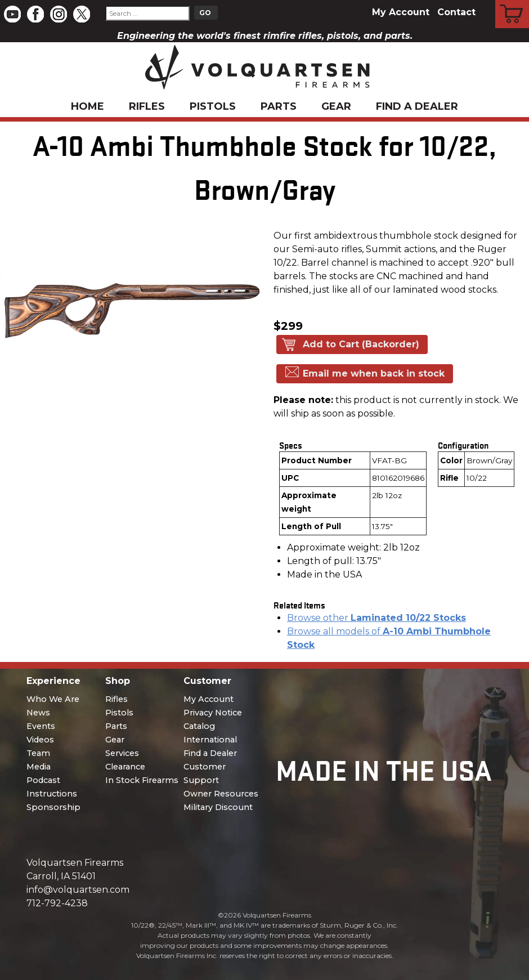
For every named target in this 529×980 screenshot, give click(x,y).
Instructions (52, 794)
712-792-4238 (57, 903)
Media (39, 767)
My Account (401, 12)
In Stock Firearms (142, 780)
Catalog (199, 726)
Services (122, 753)
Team (38, 753)
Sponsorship (53, 807)
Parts (279, 106)
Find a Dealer (417, 106)
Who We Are (53, 699)
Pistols (213, 106)
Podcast (43, 780)
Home (88, 106)
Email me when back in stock (374, 373)
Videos (40, 740)
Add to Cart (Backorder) (361, 344)
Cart (512, 2)
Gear (336, 106)
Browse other (376, 618)
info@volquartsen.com (78, 890)
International (210, 740)
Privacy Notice (213, 713)
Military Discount (218, 807)
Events (41, 726)
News (38, 713)
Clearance (125, 767)
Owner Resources (221, 794)
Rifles (147, 106)
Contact (456, 12)
